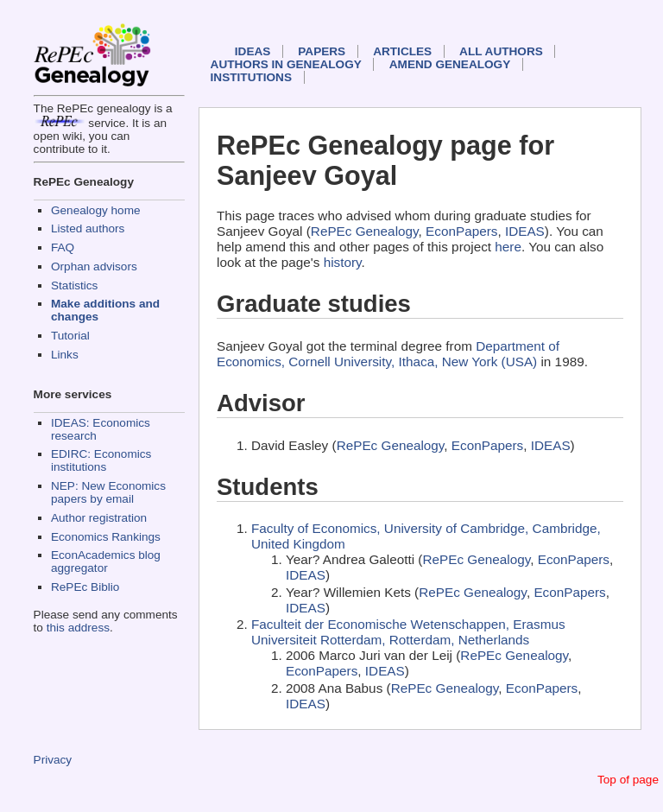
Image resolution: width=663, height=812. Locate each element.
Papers (322, 51)
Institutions (251, 77)
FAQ (63, 247)
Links (65, 355)
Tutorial (70, 336)
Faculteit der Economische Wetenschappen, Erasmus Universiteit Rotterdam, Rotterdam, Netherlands (408, 632)
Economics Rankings (106, 537)
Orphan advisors (94, 266)
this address (78, 628)
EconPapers (461, 231)
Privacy (53, 760)
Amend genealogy (450, 64)
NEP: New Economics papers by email (108, 492)
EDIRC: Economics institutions (101, 460)
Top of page (628, 780)
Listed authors (88, 228)
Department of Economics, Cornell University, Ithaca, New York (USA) (388, 354)
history (343, 262)
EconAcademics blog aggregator (106, 561)
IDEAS (253, 51)
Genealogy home (96, 210)
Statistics (74, 285)
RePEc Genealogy (365, 231)
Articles (402, 51)
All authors (501, 51)
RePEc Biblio (85, 587)
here (508, 247)
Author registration (99, 518)
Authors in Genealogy (286, 64)
